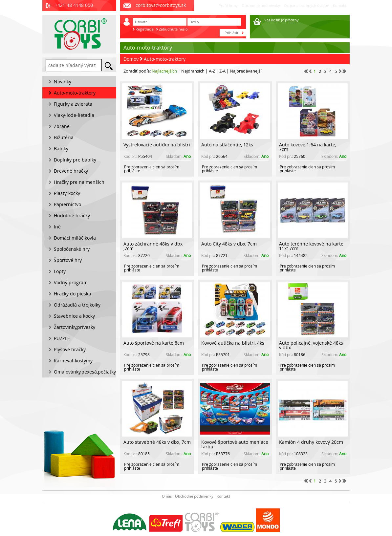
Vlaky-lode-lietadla (74, 115)
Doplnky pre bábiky (75, 160)
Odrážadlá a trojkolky (77, 305)
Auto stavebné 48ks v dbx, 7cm (157, 442)
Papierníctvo (67, 204)
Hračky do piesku (73, 294)
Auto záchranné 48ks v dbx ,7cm (153, 246)
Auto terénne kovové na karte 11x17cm (311, 246)
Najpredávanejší (246, 71)
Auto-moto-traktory (165, 59)
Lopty (60, 271)
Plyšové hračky (70, 349)
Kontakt (340, 5)
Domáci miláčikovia (75, 238)
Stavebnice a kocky (74, 316)
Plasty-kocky (67, 193)
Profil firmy (228, 5)
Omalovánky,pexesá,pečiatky (85, 372)
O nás (167, 496)
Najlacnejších (164, 71)
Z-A (222, 71)
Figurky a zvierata (73, 104)
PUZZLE (62, 338)
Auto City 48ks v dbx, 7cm (229, 244)
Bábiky (61, 149)
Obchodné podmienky (261, 5)
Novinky (63, 82)
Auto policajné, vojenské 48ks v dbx (311, 345)
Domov (131, 59)
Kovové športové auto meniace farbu (235, 444)
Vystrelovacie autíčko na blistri (157, 145)
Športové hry (68, 260)
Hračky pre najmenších (79, 182)
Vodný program (71, 282)
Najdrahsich (193, 71)
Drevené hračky (71, 171)
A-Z (212, 71)
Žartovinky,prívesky (75, 327)
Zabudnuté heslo (173, 29)
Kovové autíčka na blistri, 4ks (233, 343)
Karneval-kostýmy (73, 361)
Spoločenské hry (72, 249)
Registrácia (145, 29)
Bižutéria (64, 137)
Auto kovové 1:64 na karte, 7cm (308, 147)
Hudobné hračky (72, 215)
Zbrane (62, 126)
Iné (57, 227)
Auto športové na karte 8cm (154, 343)
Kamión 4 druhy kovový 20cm (311, 442)
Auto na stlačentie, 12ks (227, 145)
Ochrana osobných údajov (306, 5)
